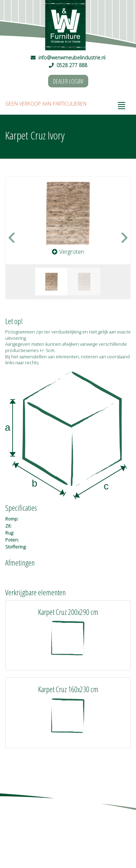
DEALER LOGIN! (68, 81)
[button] (15, 238)
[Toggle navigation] (122, 104)
